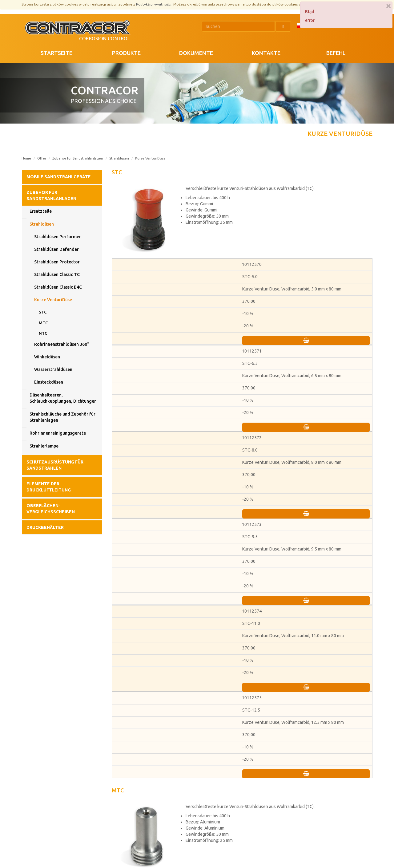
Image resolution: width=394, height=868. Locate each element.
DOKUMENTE (196, 53)
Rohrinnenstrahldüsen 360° (62, 344)
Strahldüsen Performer (58, 237)
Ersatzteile (41, 211)
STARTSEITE (56, 53)
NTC (43, 333)
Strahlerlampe (44, 446)
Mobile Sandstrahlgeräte (59, 177)
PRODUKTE (126, 53)
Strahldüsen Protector (57, 262)
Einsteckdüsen (49, 382)
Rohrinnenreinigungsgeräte (58, 433)
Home (26, 158)
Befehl (336, 53)
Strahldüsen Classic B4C (58, 287)
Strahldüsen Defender (56, 249)
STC (43, 312)
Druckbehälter (45, 527)
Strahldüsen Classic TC (57, 274)
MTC (43, 323)
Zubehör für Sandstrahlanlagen (78, 158)
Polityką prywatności (154, 4)
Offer (42, 158)
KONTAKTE (266, 53)
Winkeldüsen (47, 357)
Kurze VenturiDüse (53, 300)
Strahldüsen (119, 158)
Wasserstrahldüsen (53, 369)
